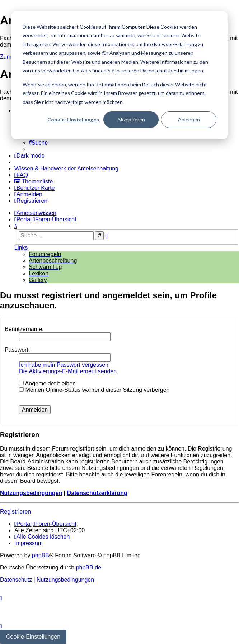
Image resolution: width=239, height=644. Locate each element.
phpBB (41, 555)
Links (21, 248)
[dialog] (119, 75)
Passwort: (17, 350)
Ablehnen (189, 119)
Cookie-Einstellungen (73, 119)
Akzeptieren (131, 119)
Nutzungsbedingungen (31, 493)
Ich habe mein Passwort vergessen (64, 365)
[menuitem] (38, 143)
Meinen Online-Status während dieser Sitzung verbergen (94, 390)
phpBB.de (89, 568)
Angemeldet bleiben (47, 383)
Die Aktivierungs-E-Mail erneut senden (68, 371)
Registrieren (15, 512)
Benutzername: (24, 329)
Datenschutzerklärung (97, 493)
